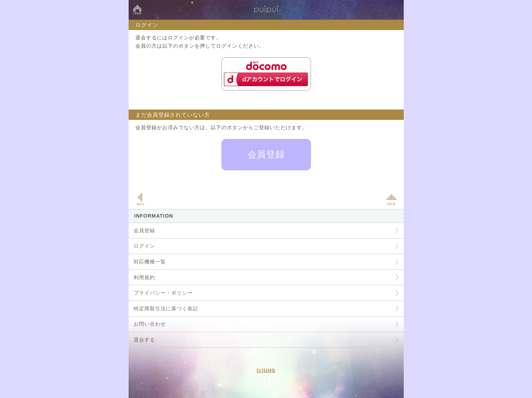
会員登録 (266, 154)
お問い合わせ (150, 324)
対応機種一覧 (150, 262)
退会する (144, 340)
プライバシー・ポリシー (163, 293)
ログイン (144, 246)
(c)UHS (266, 370)
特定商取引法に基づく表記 (166, 309)
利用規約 (144, 277)
